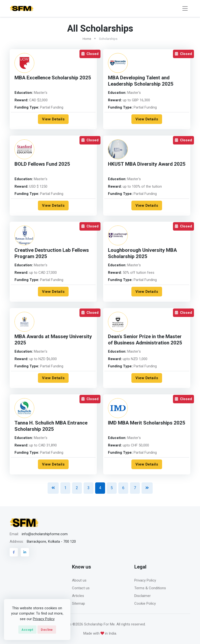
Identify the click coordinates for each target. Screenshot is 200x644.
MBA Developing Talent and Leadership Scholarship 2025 (141, 81)
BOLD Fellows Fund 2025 (42, 164)
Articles (78, 596)
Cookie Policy (145, 603)
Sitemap (79, 603)
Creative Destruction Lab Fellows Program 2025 (52, 253)
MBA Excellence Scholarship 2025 (53, 78)
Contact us (81, 588)
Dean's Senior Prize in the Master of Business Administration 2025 (145, 340)
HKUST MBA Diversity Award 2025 (147, 164)
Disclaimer (143, 596)
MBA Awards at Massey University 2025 (53, 340)
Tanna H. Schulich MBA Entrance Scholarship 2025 (51, 426)
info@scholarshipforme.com (45, 534)
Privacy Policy (145, 580)
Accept (27, 630)
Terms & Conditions (150, 588)
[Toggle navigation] (185, 9)
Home (87, 39)
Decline (47, 630)
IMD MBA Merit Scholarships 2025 (147, 423)
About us (79, 580)
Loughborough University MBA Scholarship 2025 (142, 253)
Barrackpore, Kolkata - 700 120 (51, 541)
